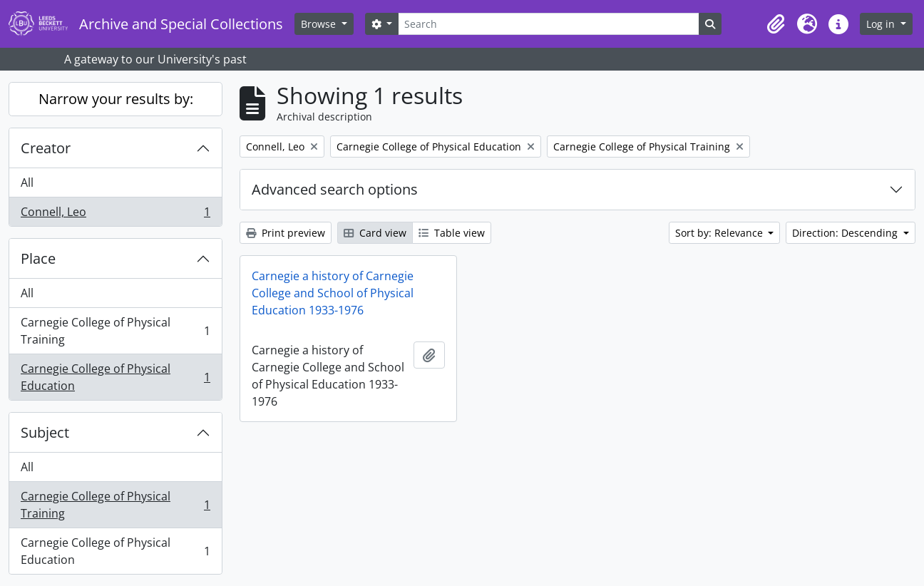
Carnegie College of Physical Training (115, 331)
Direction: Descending (846, 233)
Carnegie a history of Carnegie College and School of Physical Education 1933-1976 (333, 293)
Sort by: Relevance (720, 233)
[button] (776, 24)
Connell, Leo (115, 215)
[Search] (548, 24)
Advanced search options (335, 189)
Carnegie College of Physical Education (115, 377)
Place (38, 258)
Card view (375, 233)
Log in (882, 24)
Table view (452, 233)
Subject (45, 432)
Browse (320, 24)
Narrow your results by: (116, 99)
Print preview (286, 233)
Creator (46, 148)
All (27, 183)
